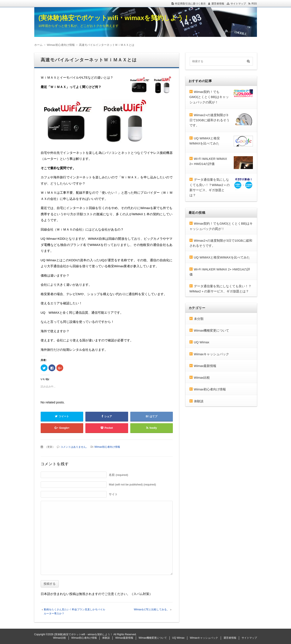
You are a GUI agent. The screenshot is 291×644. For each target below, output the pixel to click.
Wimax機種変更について (212, 330)
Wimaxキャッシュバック (212, 354)
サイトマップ (238, 4)
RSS (254, 4)
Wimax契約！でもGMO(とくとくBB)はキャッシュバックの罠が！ (209, 97)
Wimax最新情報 (205, 366)
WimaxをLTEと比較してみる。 (152, 609)
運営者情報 (218, 4)
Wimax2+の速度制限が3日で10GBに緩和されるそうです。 (209, 120)
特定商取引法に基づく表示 (190, 4)
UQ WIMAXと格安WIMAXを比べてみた (222, 257)
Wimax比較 (202, 378)
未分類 (199, 319)
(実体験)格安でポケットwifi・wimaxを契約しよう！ (114, 18)
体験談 (199, 401)
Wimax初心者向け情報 (107, 447)
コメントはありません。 (75, 447)
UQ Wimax (202, 342)
